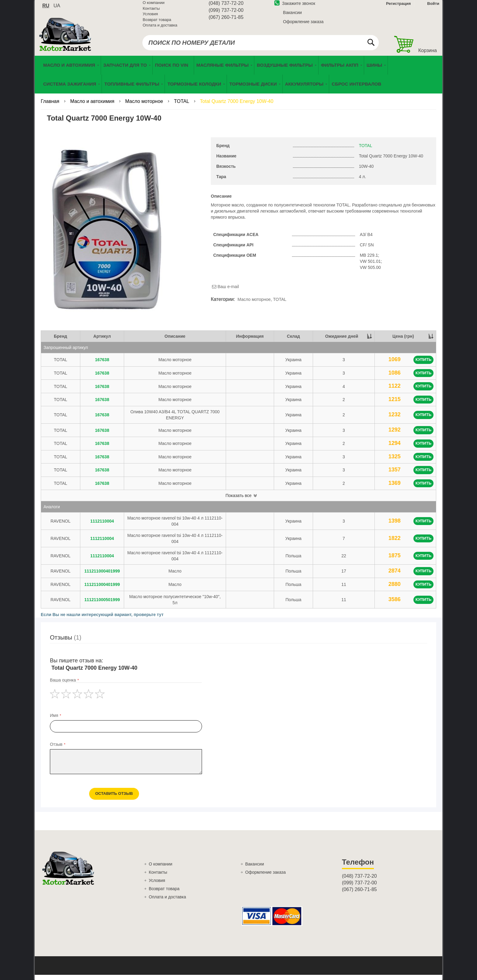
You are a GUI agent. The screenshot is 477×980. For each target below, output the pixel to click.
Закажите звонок (295, 7)
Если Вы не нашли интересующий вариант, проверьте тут (102, 620)
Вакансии (292, 16)
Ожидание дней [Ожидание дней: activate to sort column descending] (342, 341)
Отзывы (66, 643)
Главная (51, 106)
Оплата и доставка (160, 29)
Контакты (151, 12)
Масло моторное (145, 106)
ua (57, 9)
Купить (423, 365)
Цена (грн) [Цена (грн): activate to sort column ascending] (403, 341)
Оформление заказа (303, 25)
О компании (154, 6)
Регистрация (398, 7)
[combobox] (261, 46)
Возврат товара (157, 23)
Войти (433, 7)
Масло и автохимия (93, 106)
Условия (150, 18)
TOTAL (182, 106)
